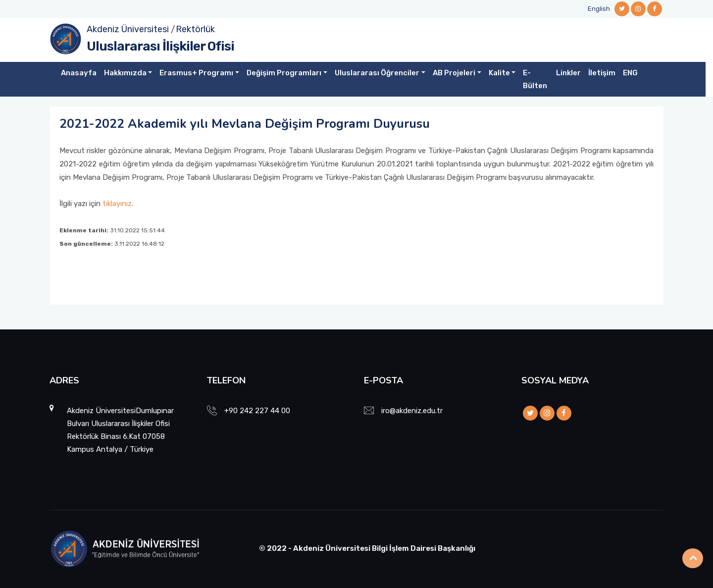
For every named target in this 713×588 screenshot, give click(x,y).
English (599, 9)
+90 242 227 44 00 (257, 411)
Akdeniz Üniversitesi (128, 29)
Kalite (499, 73)
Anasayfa (79, 73)
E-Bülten (535, 79)
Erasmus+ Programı (196, 73)
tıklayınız (117, 204)
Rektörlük (195, 29)
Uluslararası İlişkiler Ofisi (160, 46)
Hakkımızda (125, 73)
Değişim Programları (284, 73)
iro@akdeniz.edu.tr (412, 411)
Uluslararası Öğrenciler (377, 73)
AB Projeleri (454, 73)
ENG (630, 73)
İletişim (602, 73)
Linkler (568, 73)
